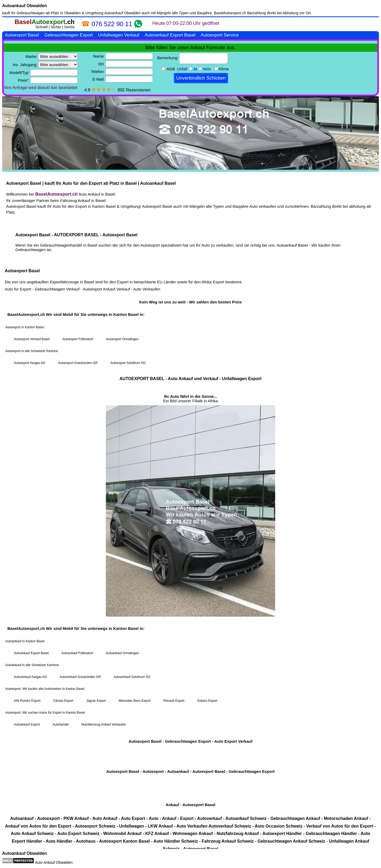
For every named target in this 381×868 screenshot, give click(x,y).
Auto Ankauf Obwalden (54, 862)
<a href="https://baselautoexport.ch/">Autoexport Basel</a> (190, 433)
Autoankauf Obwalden (24, 6)
